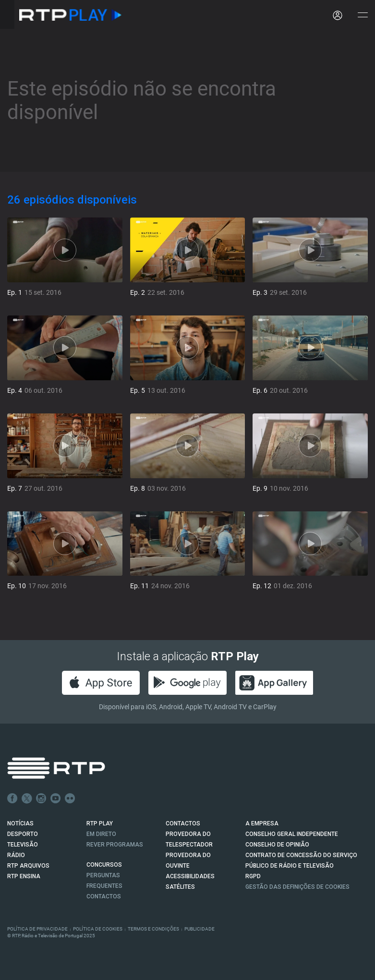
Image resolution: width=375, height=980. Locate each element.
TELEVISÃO (23, 845)
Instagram (41, 799)
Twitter (27, 799)
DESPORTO (23, 834)
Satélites (180, 887)
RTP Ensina (24, 876)
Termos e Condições (153, 929)
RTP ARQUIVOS (28, 866)
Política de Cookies (98, 929)
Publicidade (200, 929)
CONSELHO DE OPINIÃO (277, 845)
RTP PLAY (100, 823)
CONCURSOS (104, 865)
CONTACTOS (183, 823)
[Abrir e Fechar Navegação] (363, 16)
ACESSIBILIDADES (190, 876)
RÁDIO (16, 855)
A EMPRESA (262, 823)
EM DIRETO (101, 834)
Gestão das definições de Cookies (297, 887)
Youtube (56, 799)
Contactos (104, 896)
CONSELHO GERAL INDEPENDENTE (292, 834)
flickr (70, 799)
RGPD (253, 876)
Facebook (12, 799)
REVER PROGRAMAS (115, 845)
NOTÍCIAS (20, 823)
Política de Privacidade (37, 929)
